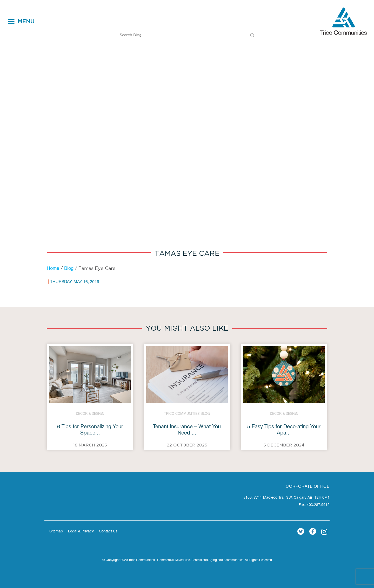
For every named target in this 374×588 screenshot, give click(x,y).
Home (53, 269)
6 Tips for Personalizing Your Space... (90, 430)
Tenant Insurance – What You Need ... (187, 430)
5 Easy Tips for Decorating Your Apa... (284, 430)
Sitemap (56, 532)
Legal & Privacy (81, 532)
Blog (69, 269)
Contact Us (108, 532)
